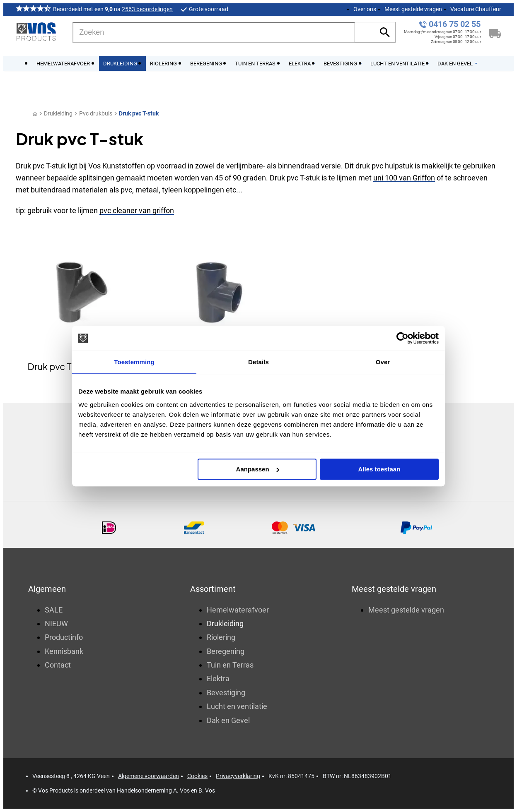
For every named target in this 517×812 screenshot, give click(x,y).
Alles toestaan (379, 469)
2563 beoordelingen (147, 9)
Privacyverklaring (238, 776)
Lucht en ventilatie (237, 706)
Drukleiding (58, 113)
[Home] (35, 114)
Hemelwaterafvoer (238, 610)
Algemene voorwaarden (149, 776)
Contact (58, 665)
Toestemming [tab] (134, 362)
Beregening (226, 651)
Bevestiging (226, 693)
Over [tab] (383, 362)
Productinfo (64, 637)
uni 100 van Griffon (404, 178)
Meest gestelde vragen (413, 9)
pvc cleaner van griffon (137, 210)
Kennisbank (64, 651)
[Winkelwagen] (495, 32)
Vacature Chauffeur (476, 9)
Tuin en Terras (230, 665)
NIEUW (56, 623)
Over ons (365, 9)
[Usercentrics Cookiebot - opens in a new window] (402, 338)
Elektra (218, 679)
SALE (54, 610)
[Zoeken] (214, 32)
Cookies (197, 776)
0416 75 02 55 (455, 24)
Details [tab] (258, 362)
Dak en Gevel (228, 720)
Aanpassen (258, 469)
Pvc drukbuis (96, 113)
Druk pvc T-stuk (139, 113)
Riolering (221, 637)
